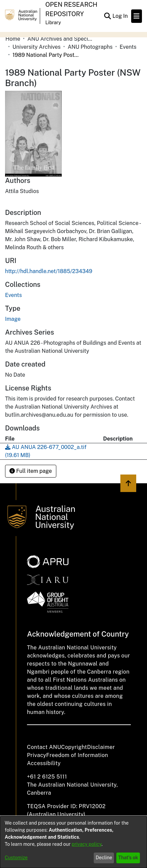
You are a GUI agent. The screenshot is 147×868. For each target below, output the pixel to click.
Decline (104, 858)
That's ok (128, 858)
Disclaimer (101, 747)
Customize (16, 858)
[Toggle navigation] (137, 16)
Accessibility (44, 763)
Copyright (74, 747)
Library (53, 23)
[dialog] (73, 842)
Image (13, 319)
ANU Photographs (90, 47)
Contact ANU (44, 747)
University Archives (37, 47)
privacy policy (87, 844)
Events (128, 47)
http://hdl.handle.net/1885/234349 (49, 271)
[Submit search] (107, 16)
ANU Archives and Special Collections (61, 39)
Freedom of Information (77, 755)
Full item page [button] (31, 471)
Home (13, 39)
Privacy (37, 755)
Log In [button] (120, 16)
